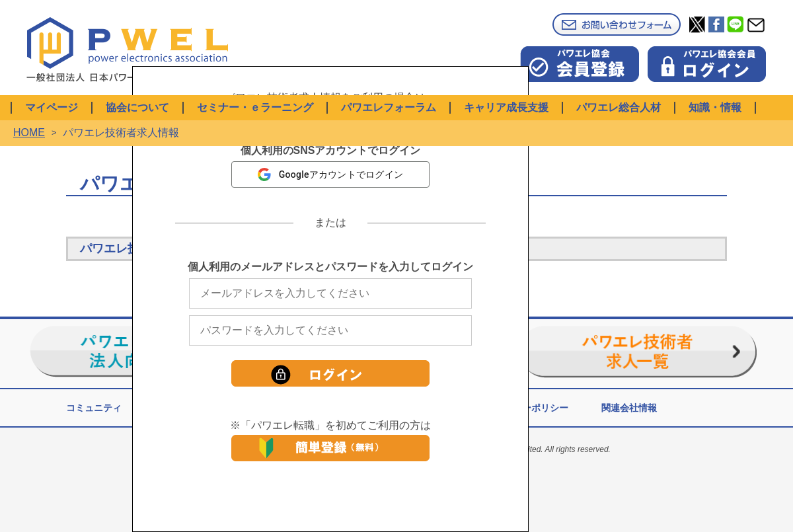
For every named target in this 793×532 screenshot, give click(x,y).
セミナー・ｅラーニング (255, 107)
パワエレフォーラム (389, 107)
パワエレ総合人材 (619, 107)
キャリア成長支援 (506, 107)
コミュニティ (94, 408)
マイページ (52, 107)
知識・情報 (715, 107)
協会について (137, 107)
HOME (29, 133)
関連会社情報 (629, 408)
